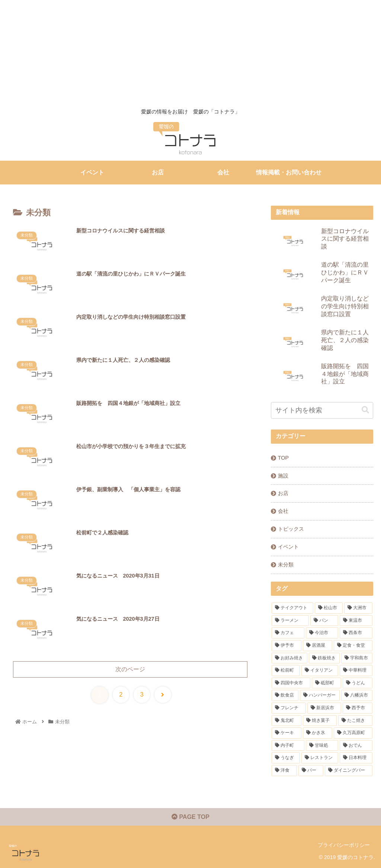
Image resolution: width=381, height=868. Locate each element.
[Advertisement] (188, 52)
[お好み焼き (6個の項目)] (289, 658)
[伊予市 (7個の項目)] (286, 646)
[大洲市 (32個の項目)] (358, 608)
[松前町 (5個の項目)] (286, 671)
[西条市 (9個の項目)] (356, 633)
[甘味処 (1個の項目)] (322, 746)
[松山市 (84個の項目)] (329, 608)
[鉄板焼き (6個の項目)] (324, 658)
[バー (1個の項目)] (311, 771)
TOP (283, 458)
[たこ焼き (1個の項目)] (355, 721)
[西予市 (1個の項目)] (357, 708)
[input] (322, 410)
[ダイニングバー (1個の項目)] (348, 771)
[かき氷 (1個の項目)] (318, 733)
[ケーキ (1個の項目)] (286, 733)
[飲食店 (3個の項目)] (285, 695)
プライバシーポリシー (344, 845)
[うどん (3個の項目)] (357, 683)
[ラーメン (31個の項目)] (290, 621)
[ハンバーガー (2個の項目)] (320, 695)
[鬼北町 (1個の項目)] (286, 721)
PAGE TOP (190, 817)
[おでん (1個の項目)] (356, 746)
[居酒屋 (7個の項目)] (318, 646)
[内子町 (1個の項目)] (288, 746)
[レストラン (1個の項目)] (320, 758)
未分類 (286, 565)
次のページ (130, 669)
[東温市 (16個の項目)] (356, 621)
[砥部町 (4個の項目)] (326, 683)
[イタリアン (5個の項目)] (320, 671)
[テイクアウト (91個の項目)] (292, 608)
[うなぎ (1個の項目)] (286, 758)
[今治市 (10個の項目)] (322, 633)
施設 (283, 476)
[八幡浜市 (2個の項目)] (357, 695)
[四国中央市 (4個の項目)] (291, 683)
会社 (283, 511)
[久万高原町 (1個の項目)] (353, 733)
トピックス (291, 529)
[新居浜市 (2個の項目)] (324, 708)
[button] (365, 410)
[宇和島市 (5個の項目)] (357, 658)
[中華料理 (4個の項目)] (356, 671)
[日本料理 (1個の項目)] (356, 758)
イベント (288, 547)
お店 (283, 493)
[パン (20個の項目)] (324, 621)
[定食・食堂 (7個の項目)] (353, 646)
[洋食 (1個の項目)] (284, 771)
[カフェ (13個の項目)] (288, 633)
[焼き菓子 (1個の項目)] (320, 721)
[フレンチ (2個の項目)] (289, 708)
